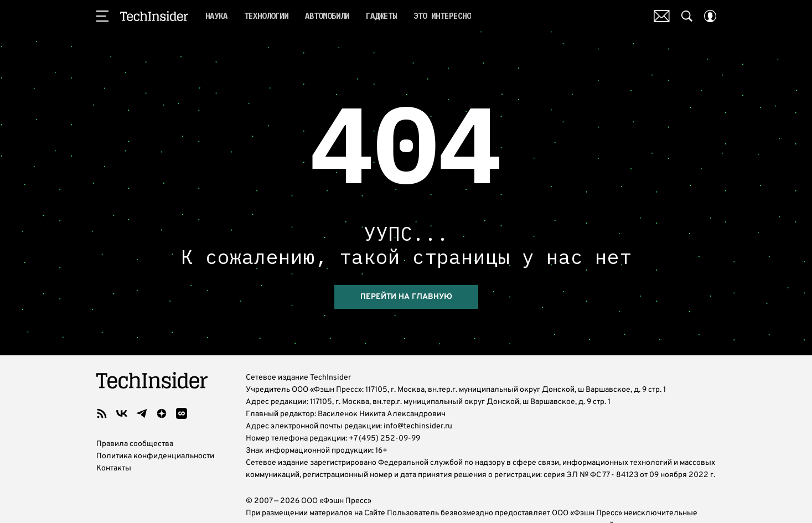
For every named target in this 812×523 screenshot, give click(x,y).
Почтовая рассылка (662, 16)
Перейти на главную (406, 297)
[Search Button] (687, 16)
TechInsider (154, 16)
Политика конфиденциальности (155, 456)
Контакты (114, 468)
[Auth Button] (710, 16)
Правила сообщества (135, 444)
